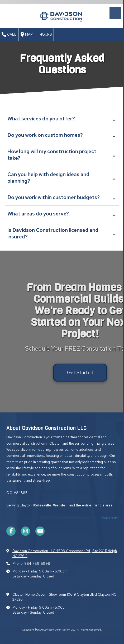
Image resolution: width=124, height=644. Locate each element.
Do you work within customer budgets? (62, 197)
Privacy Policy (109, 518)
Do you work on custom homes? (62, 135)
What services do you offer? (62, 119)
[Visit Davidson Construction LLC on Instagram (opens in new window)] (25, 531)
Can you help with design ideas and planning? (62, 178)
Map (27, 35)
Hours (44, 35)
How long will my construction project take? (62, 155)
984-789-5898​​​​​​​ (37, 564)
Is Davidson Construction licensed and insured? (62, 233)
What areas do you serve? (62, 214)
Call (9, 35)
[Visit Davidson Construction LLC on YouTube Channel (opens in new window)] (40, 531)
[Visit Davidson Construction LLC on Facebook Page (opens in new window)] (11, 531)
